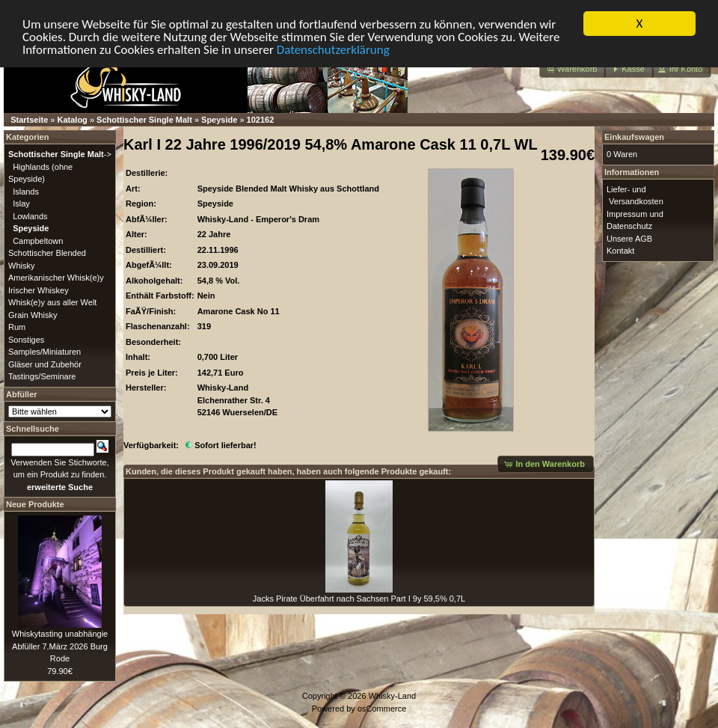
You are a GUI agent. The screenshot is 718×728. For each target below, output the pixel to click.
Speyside (219, 120)
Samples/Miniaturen (45, 352)
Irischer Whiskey (39, 290)
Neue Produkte (35, 504)
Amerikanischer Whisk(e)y (56, 278)
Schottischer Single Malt (144, 120)
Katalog (73, 120)
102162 (261, 120)
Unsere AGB (629, 238)
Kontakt (620, 251)
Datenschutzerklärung (333, 49)
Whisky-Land (393, 696)
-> (60, 154)
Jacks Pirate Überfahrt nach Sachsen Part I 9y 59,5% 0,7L (359, 599)
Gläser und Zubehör (45, 364)
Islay (21, 204)
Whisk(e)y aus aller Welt (52, 302)
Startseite (29, 120)
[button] (573, 69)
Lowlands (30, 215)
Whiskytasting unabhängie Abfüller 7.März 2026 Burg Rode (60, 646)
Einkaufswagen (634, 137)
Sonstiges (26, 339)
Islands (26, 191)
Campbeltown (38, 240)
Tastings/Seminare (42, 376)
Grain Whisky (33, 314)
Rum (17, 327)
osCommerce (382, 708)
